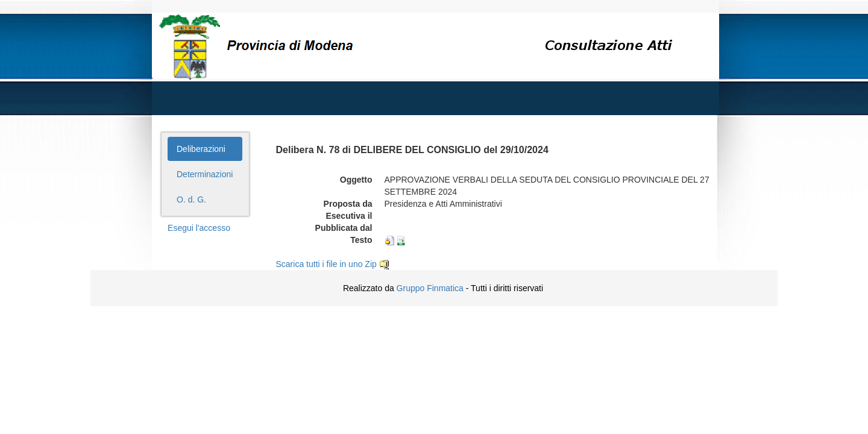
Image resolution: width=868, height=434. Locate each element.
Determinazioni (205, 174)
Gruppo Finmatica (430, 288)
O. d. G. (191, 200)
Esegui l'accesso (199, 228)
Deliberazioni (201, 149)
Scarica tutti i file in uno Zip (332, 264)
